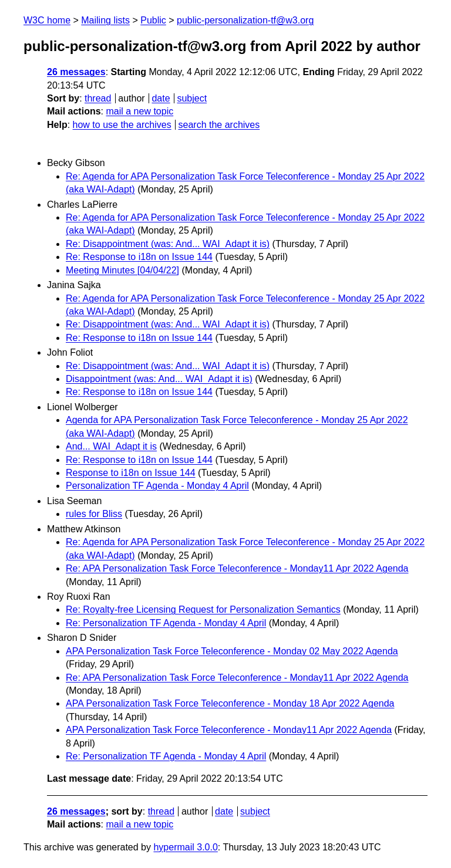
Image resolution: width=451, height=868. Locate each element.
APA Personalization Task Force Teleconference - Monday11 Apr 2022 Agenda (229, 730)
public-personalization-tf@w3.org (245, 20)
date (161, 98)
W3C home (47, 20)
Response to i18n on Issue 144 (131, 473)
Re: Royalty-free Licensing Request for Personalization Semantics (203, 609)
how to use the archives (122, 125)
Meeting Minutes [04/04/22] (122, 270)
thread (98, 98)
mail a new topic (139, 111)
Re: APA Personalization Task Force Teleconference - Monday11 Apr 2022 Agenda (237, 568)
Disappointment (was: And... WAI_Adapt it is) (159, 379)
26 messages (76, 72)
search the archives (219, 125)
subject (192, 98)
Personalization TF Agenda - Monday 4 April (157, 486)
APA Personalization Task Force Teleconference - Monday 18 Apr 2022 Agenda (230, 703)
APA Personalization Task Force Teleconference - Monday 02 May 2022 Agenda (232, 651)
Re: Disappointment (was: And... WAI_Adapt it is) (168, 244)
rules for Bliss (94, 514)
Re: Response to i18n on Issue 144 (139, 257)
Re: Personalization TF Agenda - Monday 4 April (166, 623)
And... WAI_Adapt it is (111, 446)
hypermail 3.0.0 (185, 847)
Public (153, 20)
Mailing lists (105, 20)
